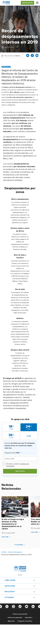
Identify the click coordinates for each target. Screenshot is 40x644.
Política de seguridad (15, 618)
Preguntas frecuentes (25, 621)
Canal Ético (29, 618)
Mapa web (11, 621)
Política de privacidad (20, 614)
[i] (20, 452)
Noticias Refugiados (15, 552)
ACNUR (4, 552)
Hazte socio (20, 471)
